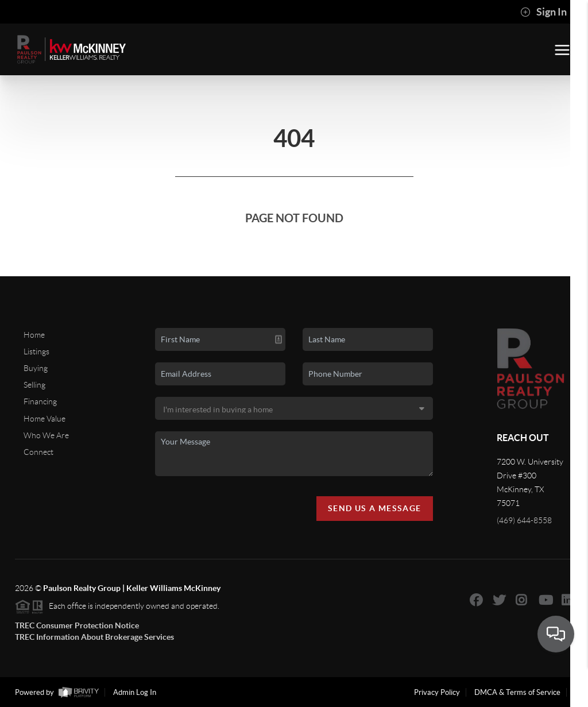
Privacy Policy (437, 692)
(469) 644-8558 (524, 520)
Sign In (543, 12)
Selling (34, 385)
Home (34, 335)
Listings (36, 351)
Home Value (45, 419)
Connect (38, 452)
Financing (40, 401)
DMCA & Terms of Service (517, 692)
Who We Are (46, 435)
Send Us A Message (375, 508)
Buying (36, 368)
